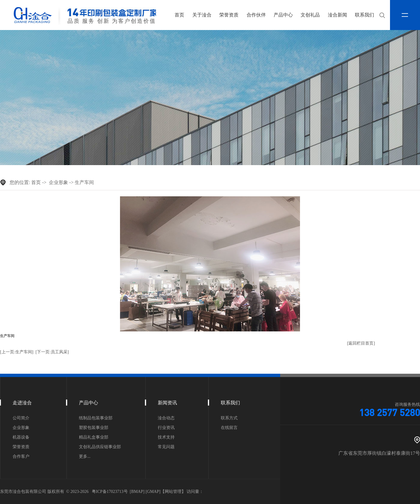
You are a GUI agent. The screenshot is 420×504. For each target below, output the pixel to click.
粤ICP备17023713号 (110, 492)
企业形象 (58, 182)
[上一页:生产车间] (17, 352)
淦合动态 (166, 418)
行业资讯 (166, 428)
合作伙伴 (256, 15)
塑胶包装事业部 (94, 428)
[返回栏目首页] (361, 343)
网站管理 (173, 492)
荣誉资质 (229, 15)
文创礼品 (310, 15)
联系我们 (364, 15)
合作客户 (21, 457)
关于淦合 (202, 15)
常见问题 (166, 447)
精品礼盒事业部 (94, 437)
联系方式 (229, 418)
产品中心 (283, 15)
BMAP (137, 492)
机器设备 (21, 437)
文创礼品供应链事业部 (100, 447)
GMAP (153, 492)
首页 (179, 15)
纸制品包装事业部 (96, 418)
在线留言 (229, 428)
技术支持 (166, 437)
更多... (85, 457)
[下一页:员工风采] (52, 352)
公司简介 (21, 418)
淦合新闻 (337, 15)
